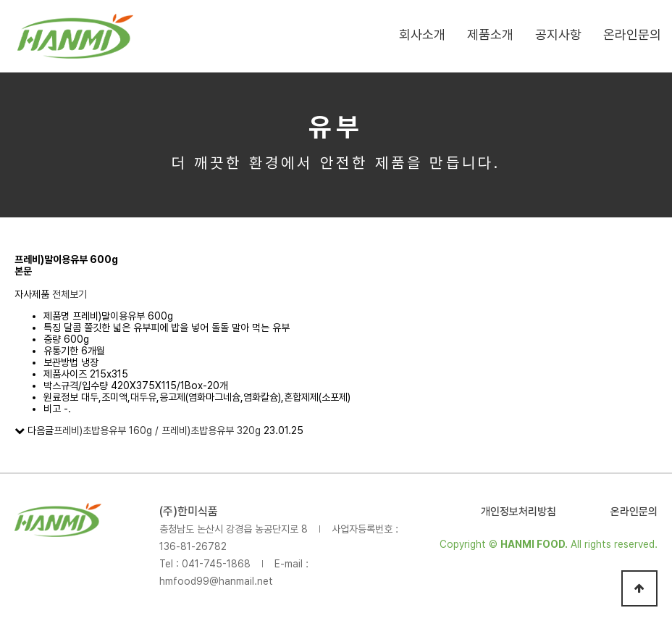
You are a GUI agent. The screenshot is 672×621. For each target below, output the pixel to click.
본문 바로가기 (0, 0)
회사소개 (422, 34)
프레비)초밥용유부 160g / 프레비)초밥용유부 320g (157, 430)
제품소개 (490, 34)
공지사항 (558, 34)
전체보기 (70, 294)
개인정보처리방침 (518, 512)
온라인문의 (632, 34)
